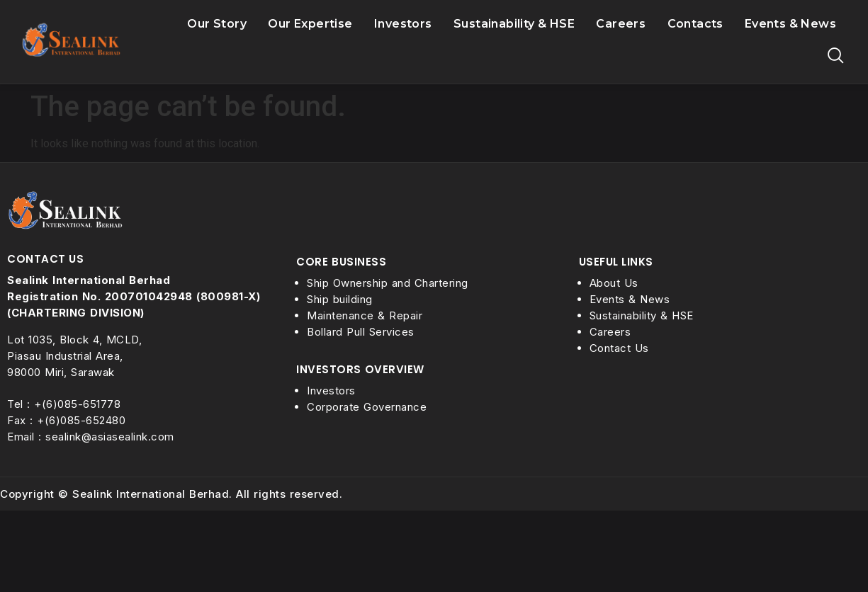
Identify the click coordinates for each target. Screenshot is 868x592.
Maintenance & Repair (365, 315)
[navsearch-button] (836, 59)
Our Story (217, 24)
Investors (403, 24)
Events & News (790, 24)
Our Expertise (310, 24)
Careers (621, 24)
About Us (614, 283)
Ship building (340, 299)
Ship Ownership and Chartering (388, 283)
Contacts (695, 24)
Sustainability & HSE (514, 24)
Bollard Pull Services (361, 332)
